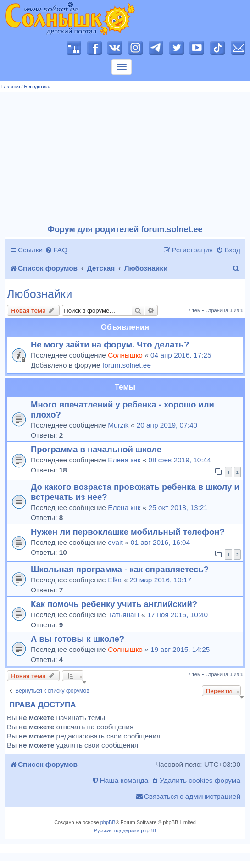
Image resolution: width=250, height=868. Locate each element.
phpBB (108, 822)
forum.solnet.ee (127, 365)
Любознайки (39, 294)
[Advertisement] (125, 159)
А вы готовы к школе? (78, 639)
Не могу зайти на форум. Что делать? (110, 344)
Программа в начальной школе (96, 449)
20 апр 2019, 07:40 (167, 425)
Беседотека (37, 87)
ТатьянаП (123, 615)
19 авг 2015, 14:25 (180, 649)
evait (115, 542)
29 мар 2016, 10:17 (160, 580)
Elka (115, 580)
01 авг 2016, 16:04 (160, 542)
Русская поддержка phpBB (125, 830)
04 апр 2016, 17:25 (181, 355)
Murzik (118, 425)
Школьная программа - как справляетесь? (120, 569)
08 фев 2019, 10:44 (179, 460)
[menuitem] (56, 250)
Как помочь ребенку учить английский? (114, 604)
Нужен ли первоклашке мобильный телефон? (128, 532)
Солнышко (125, 355)
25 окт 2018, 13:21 (178, 507)
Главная (11, 87)
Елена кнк (124, 460)
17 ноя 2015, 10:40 (178, 615)
